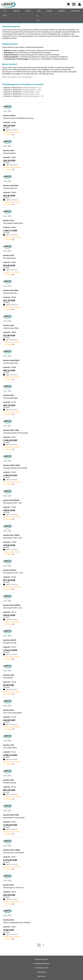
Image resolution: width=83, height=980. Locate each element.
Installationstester (29, 92)
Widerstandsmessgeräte (31, 96)
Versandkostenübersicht (41, 964)
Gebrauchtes (75, 11)
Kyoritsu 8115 (8, 710)
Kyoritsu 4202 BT (10, 640)
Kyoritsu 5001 (8, 395)
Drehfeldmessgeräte (29, 88)
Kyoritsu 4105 (8, 150)
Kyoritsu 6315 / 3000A (12, 850)
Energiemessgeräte (29, 90)
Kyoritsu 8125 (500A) (11, 500)
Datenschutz (42, 976)
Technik (49, 11)
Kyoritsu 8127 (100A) (11, 535)
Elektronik (16, 11)
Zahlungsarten (42, 972)
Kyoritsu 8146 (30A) (11, 185)
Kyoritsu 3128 (8, 745)
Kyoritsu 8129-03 (10, 570)
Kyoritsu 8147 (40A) (11, 290)
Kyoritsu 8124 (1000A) (12, 605)
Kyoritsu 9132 (8, 920)
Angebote (62, 11)
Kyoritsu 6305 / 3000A (12, 465)
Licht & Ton (39, 16)
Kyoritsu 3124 (8, 220)
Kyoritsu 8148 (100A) (11, 360)
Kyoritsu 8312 (8, 885)
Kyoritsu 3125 (8, 255)
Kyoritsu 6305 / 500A (11, 430)
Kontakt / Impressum (41, 959)
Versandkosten (13, 130)
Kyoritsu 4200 (8, 780)
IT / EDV (5, 13)
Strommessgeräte (29, 94)
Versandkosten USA (41, 968)
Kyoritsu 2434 (8, 325)
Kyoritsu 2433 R (9, 116)
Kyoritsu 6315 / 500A (11, 815)
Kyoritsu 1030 (8, 675)
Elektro (28, 11)
